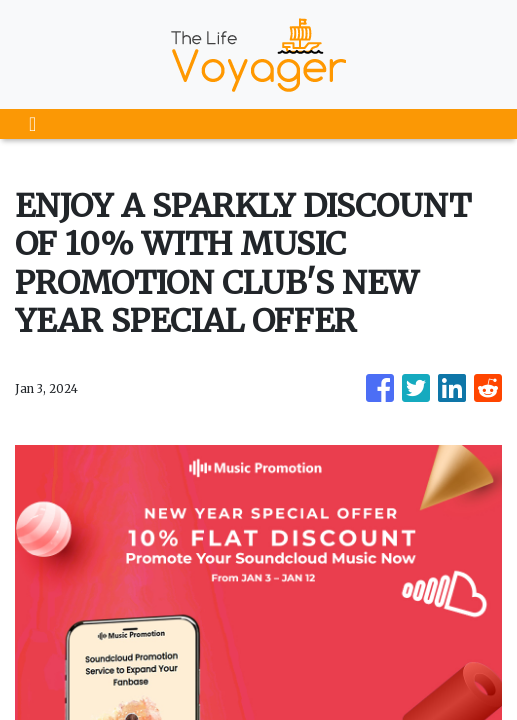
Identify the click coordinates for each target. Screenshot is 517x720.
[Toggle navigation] (32, 124)
